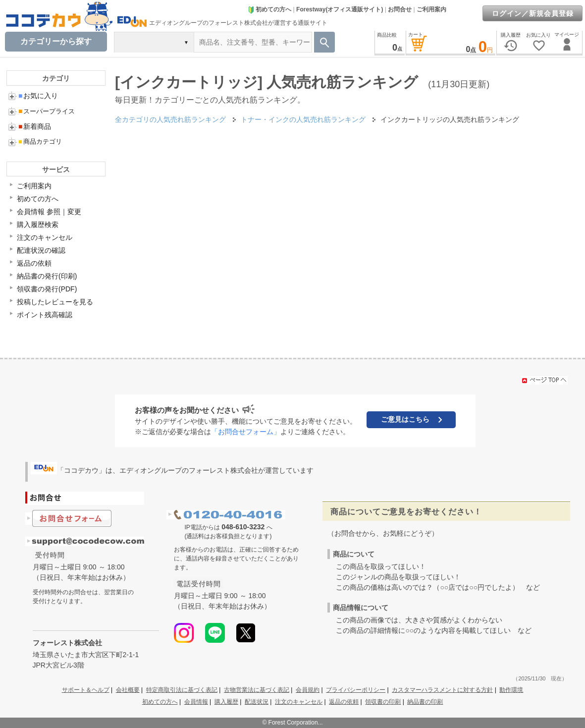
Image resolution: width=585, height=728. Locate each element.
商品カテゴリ (40, 141)
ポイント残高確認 (45, 315)
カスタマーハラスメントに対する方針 (442, 690)
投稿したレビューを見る (55, 302)
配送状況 (257, 702)
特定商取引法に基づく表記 (182, 690)
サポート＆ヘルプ (86, 690)
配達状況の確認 (41, 250)
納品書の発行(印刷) (47, 276)
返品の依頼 (34, 263)
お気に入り (38, 96)
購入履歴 (226, 702)
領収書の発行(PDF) (47, 289)
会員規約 (308, 690)
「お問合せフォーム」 (246, 432)
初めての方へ (269, 9)
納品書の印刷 (425, 702)
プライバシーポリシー (356, 690)
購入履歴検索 (38, 224)
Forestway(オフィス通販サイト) (340, 9)
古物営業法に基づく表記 (257, 690)
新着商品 (35, 126)
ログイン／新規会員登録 (533, 13)
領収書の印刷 (383, 702)
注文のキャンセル (45, 237)
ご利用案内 (431, 9)
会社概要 (128, 690)
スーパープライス (47, 111)
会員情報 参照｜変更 (49, 212)
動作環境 (511, 690)
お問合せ (400, 9)
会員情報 (196, 702)
